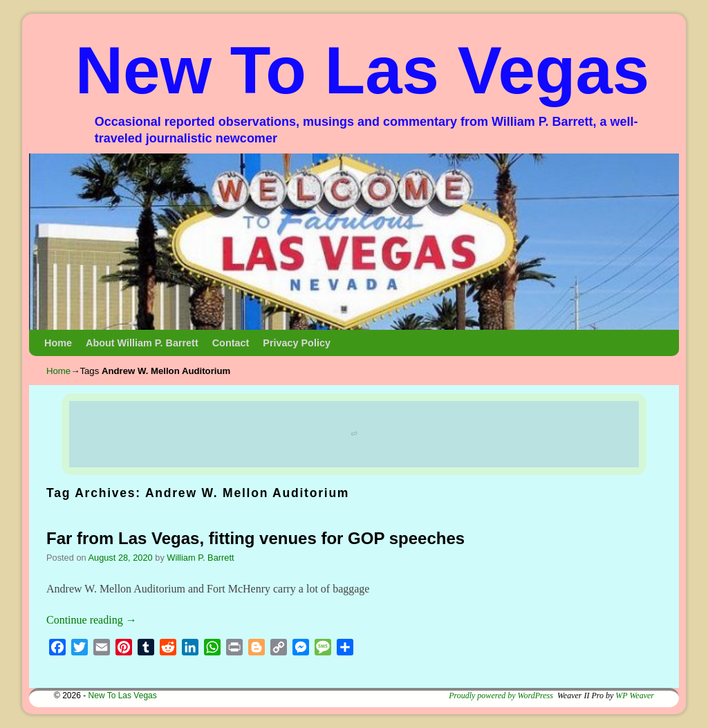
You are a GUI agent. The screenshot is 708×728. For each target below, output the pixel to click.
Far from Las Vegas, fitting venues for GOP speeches (255, 538)
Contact (231, 343)
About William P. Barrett (142, 343)
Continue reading (92, 620)
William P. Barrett (200, 558)
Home (58, 343)
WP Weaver (635, 696)
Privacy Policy (297, 343)
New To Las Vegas (363, 70)
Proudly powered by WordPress (501, 696)
